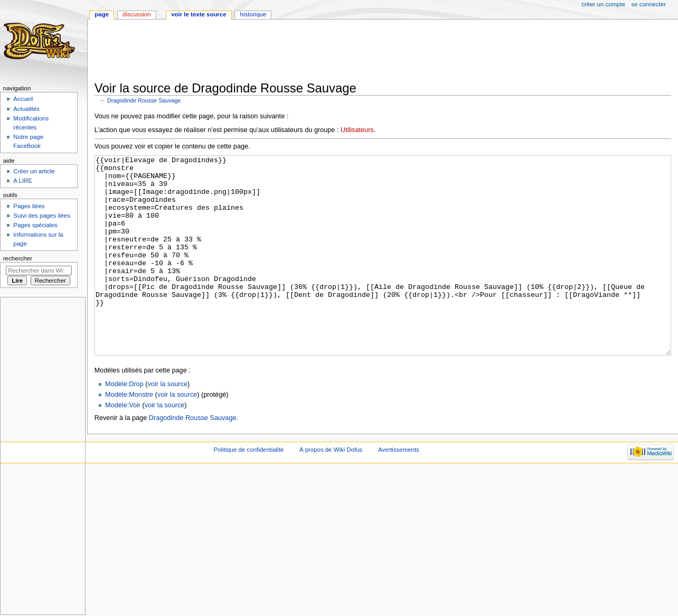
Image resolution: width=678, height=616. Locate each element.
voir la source (168, 424)
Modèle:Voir (123, 445)
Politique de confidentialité (248, 489)
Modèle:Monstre (129, 434)
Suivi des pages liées (42, 216)
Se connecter (649, 4)
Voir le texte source (199, 14)
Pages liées (29, 206)
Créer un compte (603, 4)
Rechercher (18, 258)
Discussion (136, 14)
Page (102, 14)
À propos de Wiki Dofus (331, 489)
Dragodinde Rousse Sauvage (144, 100)
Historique (253, 14)
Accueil (23, 99)
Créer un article (34, 171)
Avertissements (399, 489)
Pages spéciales (35, 225)
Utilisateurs (357, 130)
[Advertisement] (287, 51)
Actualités (26, 109)
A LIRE (23, 181)
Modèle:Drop (124, 424)
